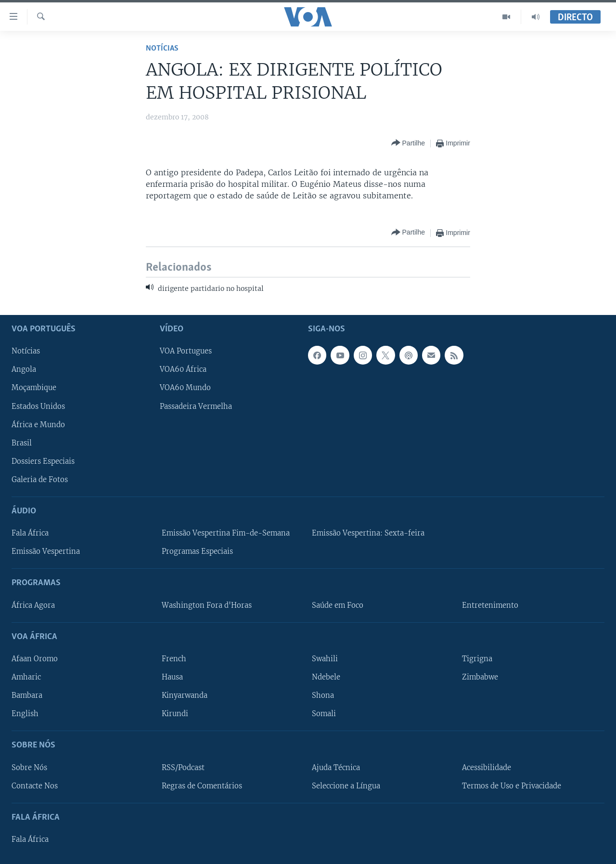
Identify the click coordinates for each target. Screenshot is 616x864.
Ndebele (326, 677)
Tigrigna (477, 658)
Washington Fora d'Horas (207, 605)
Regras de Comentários (202, 785)
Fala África (30, 533)
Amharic (26, 677)
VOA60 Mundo (185, 388)
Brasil (22, 443)
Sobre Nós (29, 767)
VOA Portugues (186, 351)
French (174, 658)
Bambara (27, 695)
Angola (24, 369)
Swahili (325, 658)
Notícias (162, 48)
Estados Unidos (38, 406)
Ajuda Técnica (336, 767)
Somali (324, 714)
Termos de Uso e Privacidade (512, 785)
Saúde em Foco (338, 605)
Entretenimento (490, 605)
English (25, 714)
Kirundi (175, 714)
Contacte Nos (35, 785)
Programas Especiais (197, 551)
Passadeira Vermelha (196, 406)
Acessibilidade (487, 767)
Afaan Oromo (35, 658)
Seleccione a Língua (346, 785)
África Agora (33, 605)
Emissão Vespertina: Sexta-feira (368, 533)
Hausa (172, 677)
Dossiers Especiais (43, 461)
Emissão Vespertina (46, 551)
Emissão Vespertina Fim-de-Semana (226, 533)
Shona (323, 695)
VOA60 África (183, 369)
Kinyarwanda (185, 695)
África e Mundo (38, 424)
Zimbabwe (480, 677)
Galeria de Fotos (40, 479)
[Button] (408, 143)
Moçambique (34, 388)
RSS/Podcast (183, 767)
